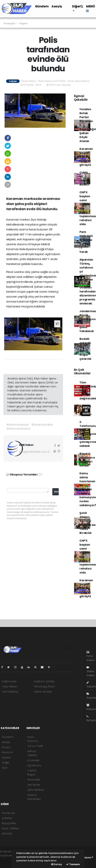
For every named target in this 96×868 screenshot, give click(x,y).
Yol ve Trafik (35, 746)
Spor (5, 768)
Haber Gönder (43, 692)
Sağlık (6, 763)
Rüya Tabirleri (10, 828)
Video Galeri (91, 672)
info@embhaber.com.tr (35, 452)
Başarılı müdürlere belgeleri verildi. (87, 460)
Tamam (73, 864)
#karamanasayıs (17, 425)
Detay (57, 864)
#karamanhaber (42, 425)
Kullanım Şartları (44, 681)
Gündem (42, 6)
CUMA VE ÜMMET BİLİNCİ (84, 179)
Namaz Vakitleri (32, 753)
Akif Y (23, 234)
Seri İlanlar (34, 785)
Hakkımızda (9, 681)
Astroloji (7, 833)
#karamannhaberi (18, 429)
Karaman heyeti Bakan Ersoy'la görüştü (86, 157)
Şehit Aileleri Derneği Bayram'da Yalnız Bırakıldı (87, 523)
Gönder (56, 492)
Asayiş (57, 6)
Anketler (7, 818)
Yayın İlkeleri (10, 687)
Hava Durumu (33, 739)
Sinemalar (34, 780)
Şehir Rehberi (36, 790)
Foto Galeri (91, 656)
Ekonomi (7, 752)
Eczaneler (34, 760)
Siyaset (7, 757)
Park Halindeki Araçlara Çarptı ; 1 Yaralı (86, 242)
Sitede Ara (8, 813)
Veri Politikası (10, 692)
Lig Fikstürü (34, 765)
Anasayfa (10, 23)
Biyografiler (9, 823)
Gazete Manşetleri (34, 797)
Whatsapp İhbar (44, 687)
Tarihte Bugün (32, 773)
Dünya (6, 747)
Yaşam (23, 23)
